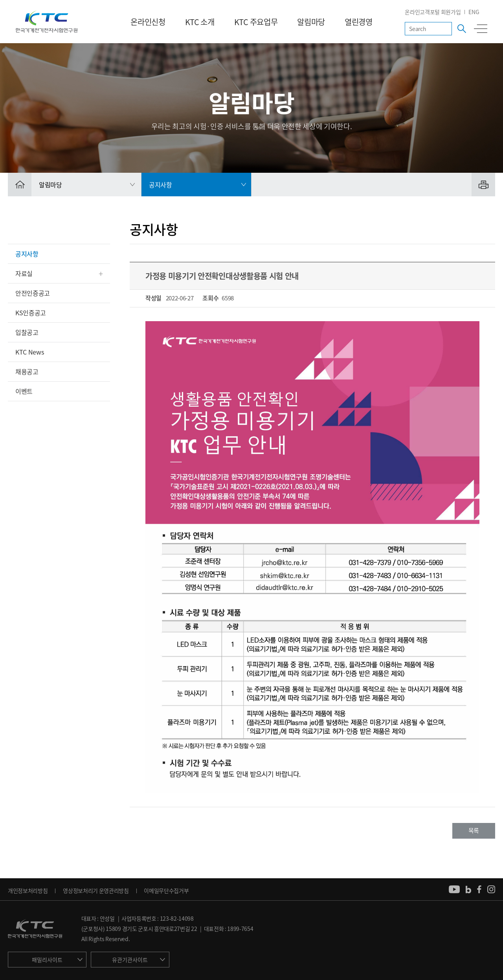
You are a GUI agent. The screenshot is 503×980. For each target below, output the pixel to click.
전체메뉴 (481, 29)
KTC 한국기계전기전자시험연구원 (47, 22)
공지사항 (27, 254)
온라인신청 (148, 22)
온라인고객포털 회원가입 (433, 12)
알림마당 (311, 22)
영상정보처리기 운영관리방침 (96, 890)
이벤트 (24, 391)
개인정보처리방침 (28, 890)
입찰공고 (27, 332)
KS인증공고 (31, 313)
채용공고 (27, 371)
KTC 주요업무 (256, 22)
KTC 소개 (200, 22)
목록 (474, 830)
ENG (474, 12)
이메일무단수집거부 (166, 890)
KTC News (29, 352)
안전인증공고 (33, 293)
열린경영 (359, 22)
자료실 (24, 273)
